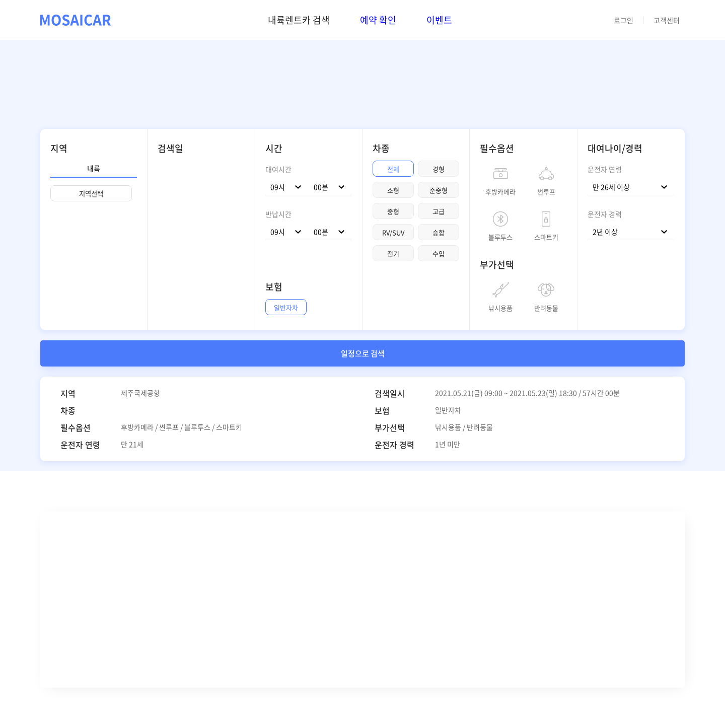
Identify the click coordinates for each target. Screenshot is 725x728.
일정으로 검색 (363, 353)
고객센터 (667, 20)
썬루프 (546, 191)
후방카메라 (500, 191)
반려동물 (546, 307)
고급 (439, 211)
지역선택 (91, 194)
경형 (439, 169)
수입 (439, 253)
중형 (393, 211)
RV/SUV (393, 232)
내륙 (94, 168)
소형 (393, 190)
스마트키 (546, 236)
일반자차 (286, 307)
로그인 (624, 20)
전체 (393, 169)
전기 (393, 253)
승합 (439, 232)
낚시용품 (500, 307)
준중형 (439, 190)
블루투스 (500, 236)
